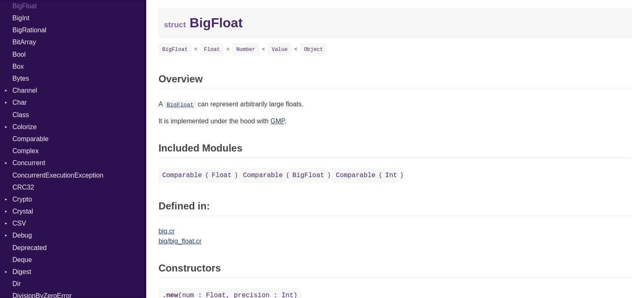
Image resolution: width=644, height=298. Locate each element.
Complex (25, 151)
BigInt (21, 18)
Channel (25, 90)
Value (280, 49)
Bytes (21, 78)
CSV (19, 223)
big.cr (167, 231)
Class (21, 115)
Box (18, 66)
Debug (22, 235)
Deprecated (30, 248)
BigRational (29, 30)
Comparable (30, 139)
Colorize (25, 127)
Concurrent (29, 163)
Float (212, 49)
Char (20, 102)
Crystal (23, 211)
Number (246, 49)
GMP (277, 121)
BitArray (24, 42)
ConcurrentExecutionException (58, 175)
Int (391, 175)
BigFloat (175, 49)
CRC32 (23, 187)
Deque (22, 260)
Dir (17, 284)
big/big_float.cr (180, 241)
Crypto (22, 199)
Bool (19, 54)
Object (314, 49)
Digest (22, 272)
